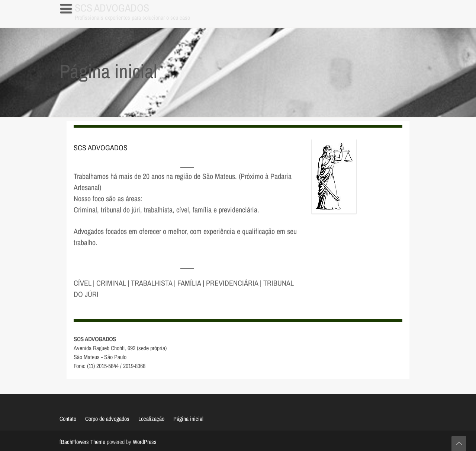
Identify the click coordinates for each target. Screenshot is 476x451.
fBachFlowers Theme (82, 442)
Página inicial (79, 24)
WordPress (145, 442)
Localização (151, 419)
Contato (68, 419)
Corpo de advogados (107, 419)
